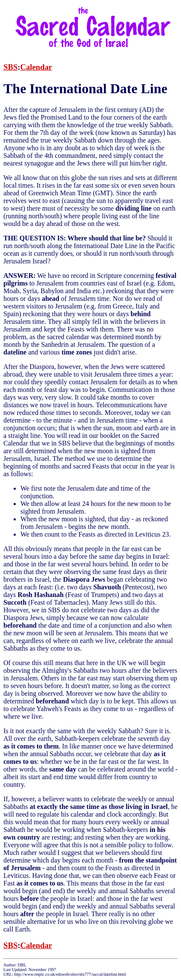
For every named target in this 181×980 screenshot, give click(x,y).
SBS (10, 67)
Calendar (36, 67)
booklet (110, 436)
